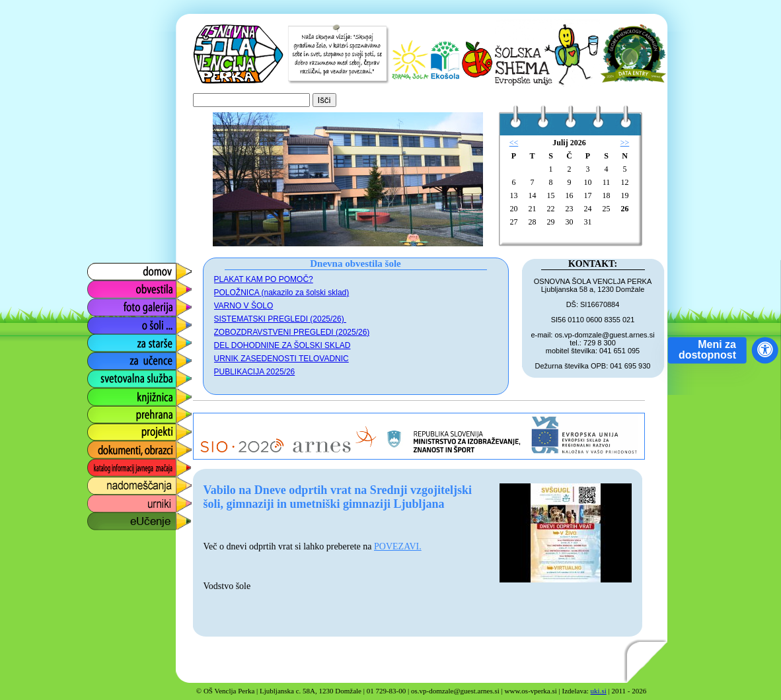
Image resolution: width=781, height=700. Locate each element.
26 (625, 209)
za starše (107, 340)
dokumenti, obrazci (130, 447)
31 (588, 222)
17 (588, 195)
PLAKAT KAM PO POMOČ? (264, 279)
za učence (109, 358)
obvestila (106, 286)
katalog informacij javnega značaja (127, 468)
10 (588, 182)
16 (570, 195)
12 (625, 182)
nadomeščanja (120, 482)
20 (514, 209)
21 (533, 209)
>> (625, 143)
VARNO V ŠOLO (244, 306)
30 (570, 222)
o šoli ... (103, 322)
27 (514, 222)
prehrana (106, 411)
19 (625, 195)
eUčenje (105, 518)
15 (551, 195)
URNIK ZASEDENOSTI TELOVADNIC (281, 359)
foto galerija (113, 304)
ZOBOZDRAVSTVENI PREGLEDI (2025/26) (292, 332)
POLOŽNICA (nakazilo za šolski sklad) (282, 293)
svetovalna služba (127, 375)
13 (514, 195)
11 (607, 182)
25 (607, 209)
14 (533, 195)
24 (588, 209)
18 (607, 195)
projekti (102, 429)
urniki (98, 500)
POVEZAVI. (398, 546)
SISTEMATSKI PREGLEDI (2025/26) (280, 319)
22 (551, 209)
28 (533, 222)
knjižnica (105, 393)
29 (551, 222)
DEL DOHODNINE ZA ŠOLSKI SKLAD (282, 345)
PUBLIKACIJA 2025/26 (255, 372)
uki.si (599, 691)
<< (514, 143)
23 (570, 209)
